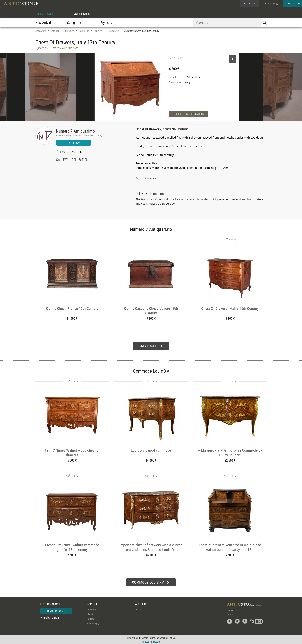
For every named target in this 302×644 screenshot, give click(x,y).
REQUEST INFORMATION (188, 114)
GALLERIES (81, 14)
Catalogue (56, 31)
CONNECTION (292, 3)
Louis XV (98, 31)
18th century (113, 31)
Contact (231, 614)
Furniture (70, 31)
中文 (276, 3)
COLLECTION (80, 160)
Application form (52, 617)
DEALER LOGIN (56, 610)
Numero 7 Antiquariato (75, 131)
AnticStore (41, 31)
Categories (92, 608)
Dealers (137, 608)
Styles (90, 613)
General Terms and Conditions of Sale (159, 637)
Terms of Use (132, 637)
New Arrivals (44, 23)
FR (265, 3)
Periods (91, 618)
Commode (84, 31)
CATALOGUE (45, 14)
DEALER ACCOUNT (50, 603)
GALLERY (62, 160)
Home (230, 610)
